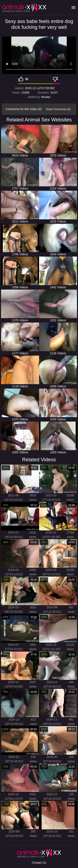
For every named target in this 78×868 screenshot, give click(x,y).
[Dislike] (56, 79)
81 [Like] (27, 79)
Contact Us (39, 863)
